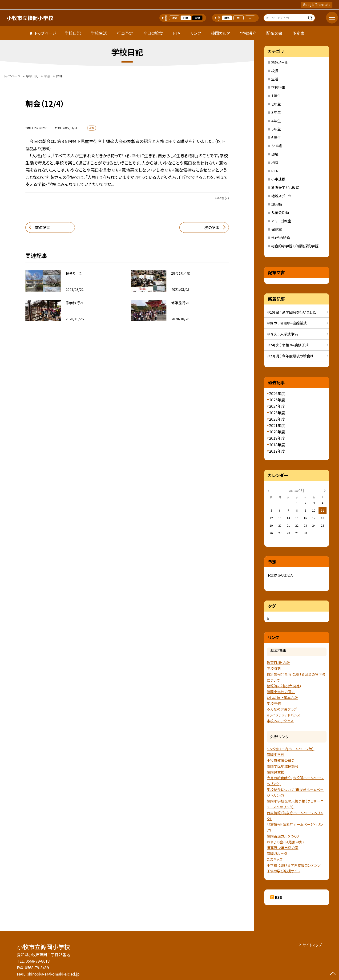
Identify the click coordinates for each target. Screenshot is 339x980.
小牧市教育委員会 (281, 760)
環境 (275, 154)
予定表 (298, 33)
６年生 (276, 137)
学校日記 (73, 33)
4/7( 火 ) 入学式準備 (282, 334)
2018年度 (277, 445)
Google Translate (317, 4)
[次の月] (325, 490)
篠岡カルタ (220, 33)
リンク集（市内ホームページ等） (291, 749)
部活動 (276, 204)
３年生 (276, 112)
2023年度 (277, 413)
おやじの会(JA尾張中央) (285, 842)
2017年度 (277, 451)
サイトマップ (312, 945)
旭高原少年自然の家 (282, 848)
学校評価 (274, 703)
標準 (227, 18)
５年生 (276, 129)
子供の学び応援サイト (283, 871)
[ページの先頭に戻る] (333, 974)
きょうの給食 (281, 238)
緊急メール (280, 62)
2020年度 (277, 432)
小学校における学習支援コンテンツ (294, 865)
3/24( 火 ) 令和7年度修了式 (288, 345)
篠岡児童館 (276, 772)
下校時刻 (274, 668)
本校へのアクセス (280, 721)
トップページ (45, 33)
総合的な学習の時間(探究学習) (295, 246)
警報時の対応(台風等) (284, 686)
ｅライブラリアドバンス (284, 715)
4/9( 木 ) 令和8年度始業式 (287, 323)
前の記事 (42, 227)
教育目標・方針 (278, 662)
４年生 (276, 121)
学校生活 (99, 33)
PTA (177, 33)
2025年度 (277, 400)
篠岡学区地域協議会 (283, 766)
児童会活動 (280, 212)
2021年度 (277, 425)
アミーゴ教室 (281, 221)
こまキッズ (275, 859)
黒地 (197, 18)
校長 (275, 71)
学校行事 (278, 87)
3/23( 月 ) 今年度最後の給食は (290, 356)
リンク (196, 33)
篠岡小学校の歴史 (281, 692)
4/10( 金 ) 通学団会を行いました (291, 312)
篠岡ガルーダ (277, 853)
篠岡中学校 (276, 754)
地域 (275, 162)
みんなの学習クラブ (282, 709)
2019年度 (277, 438)
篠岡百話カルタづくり (283, 836)
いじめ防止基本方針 (282, 697)
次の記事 (212, 227)
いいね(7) (222, 198)
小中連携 (278, 179)
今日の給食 (153, 33)
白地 (186, 18)
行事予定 (125, 33)
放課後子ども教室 (285, 188)
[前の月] (268, 490)
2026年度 (277, 393)
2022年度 (277, 419)
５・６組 (276, 146)
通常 (174, 18)
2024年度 (277, 406)
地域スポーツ (281, 196)
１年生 (276, 96)
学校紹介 (248, 33)
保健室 (276, 229)
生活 (275, 79)
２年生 (276, 104)
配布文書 (274, 33)
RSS (278, 897)
